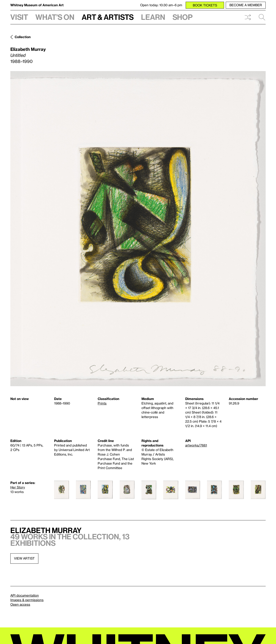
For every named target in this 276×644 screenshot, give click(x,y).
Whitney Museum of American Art (37, 5)
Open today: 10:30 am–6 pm (161, 5)
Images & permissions (27, 600)
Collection (23, 37)
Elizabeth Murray (28, 49)
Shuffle (248, 17)
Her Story (18, 487)
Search (262, 17)
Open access (20, 604)
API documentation (25, 595)
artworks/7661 (196, 445)
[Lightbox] (138, 229)
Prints (102, 403)
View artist (24, 558)
